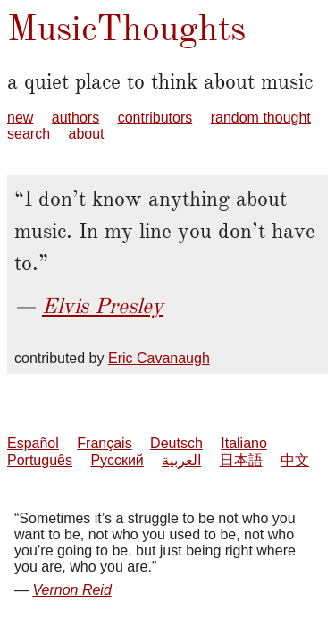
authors (75, 118)
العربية (181, 460)
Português (40, 460)
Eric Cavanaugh (159, 358)
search (29, 134)
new (20, 118)
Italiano (244, 443)
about (86, 134)
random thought (261, 118)
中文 (295, 460)
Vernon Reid (71, 590)
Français (104, 443)
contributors (155, 118)
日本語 (241, 460)
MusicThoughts (126, 28)
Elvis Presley (103, 306)
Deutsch (176, 443)
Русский (117, 460)
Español (33, 443)
